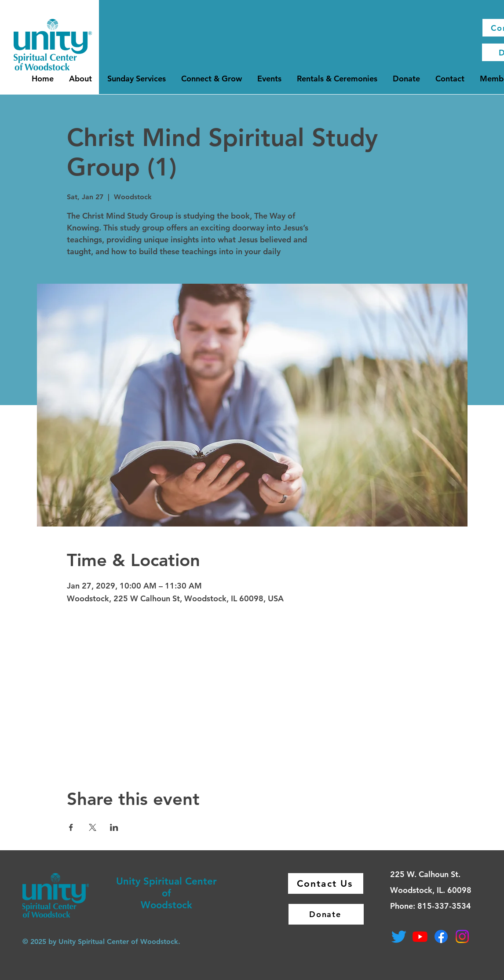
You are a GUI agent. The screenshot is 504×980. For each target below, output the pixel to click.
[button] (81, 79)
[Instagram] (462, 936)
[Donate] (326, 914)
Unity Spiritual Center (166, 881)
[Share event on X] (93, 827)
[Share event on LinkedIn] (114, 827)
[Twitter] (399, 936)
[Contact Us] (326, 883)
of (166, 893)
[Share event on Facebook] (71, 827)
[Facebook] (441, 936)
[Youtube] (420, 936)
